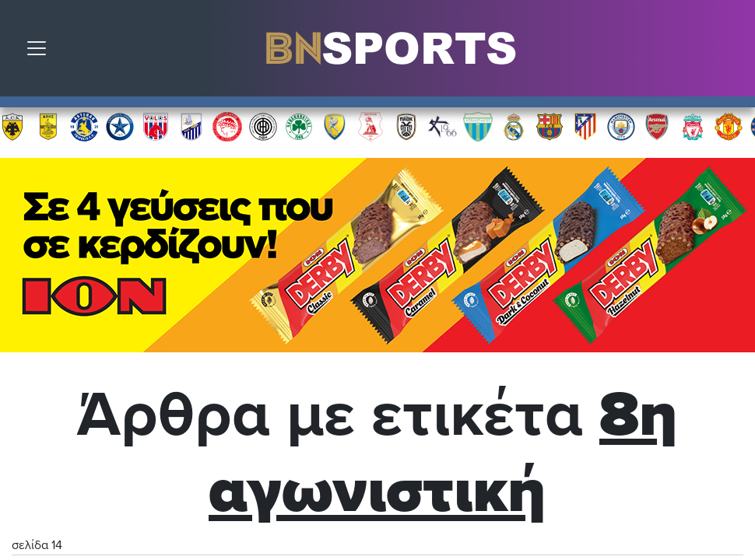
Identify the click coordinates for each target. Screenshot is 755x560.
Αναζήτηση (732, 52)
